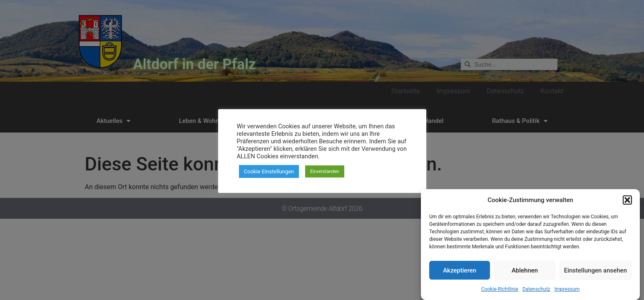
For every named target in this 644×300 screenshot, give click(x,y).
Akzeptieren (460, 273)
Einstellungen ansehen (596, 273)
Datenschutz (536, 292)
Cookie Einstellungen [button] (269, 171)
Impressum (567, 292)
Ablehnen (525, 273)
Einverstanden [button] (324, 171)
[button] (627, 203)
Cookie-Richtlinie (500, 292)
